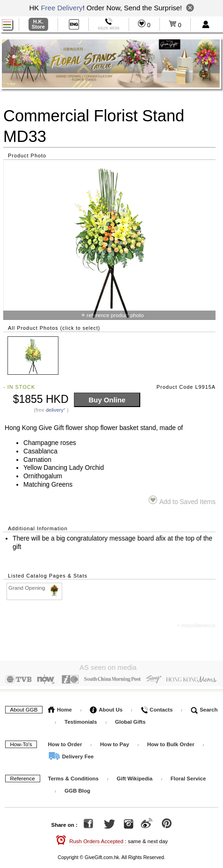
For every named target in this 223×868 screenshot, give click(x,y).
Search (204, 707)
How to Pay (115, 742)
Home (60, 707)
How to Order (65, 742)
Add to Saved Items (182, 501)
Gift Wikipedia (135, 776)
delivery (55, 410)
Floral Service (188, 776)
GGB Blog (77, 788)
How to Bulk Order (172, 742)
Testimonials (81, 720)
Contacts (157, 707)
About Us (106, 707)
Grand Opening (35, 588)
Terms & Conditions (73, 776)
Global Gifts (130, 720)
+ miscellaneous (196, 625)
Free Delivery (61, 8)
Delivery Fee (71, 754)
